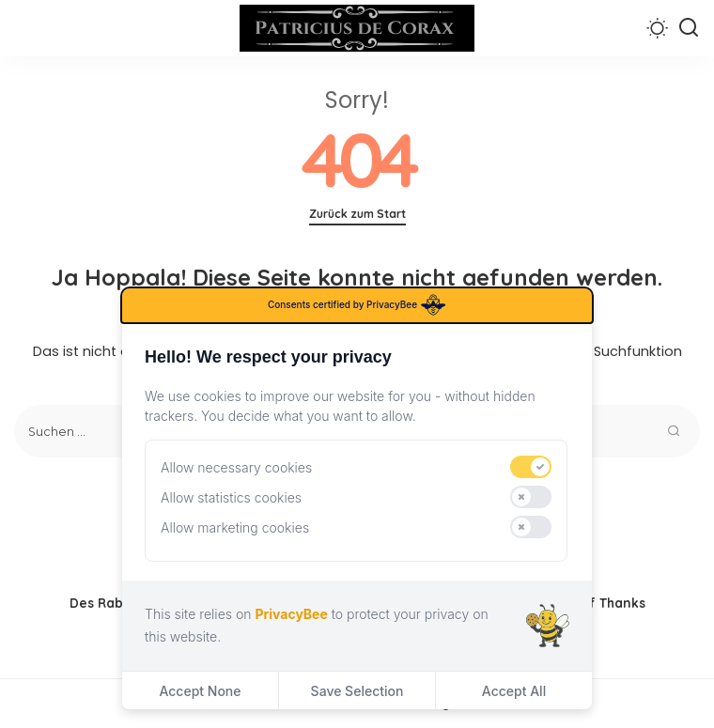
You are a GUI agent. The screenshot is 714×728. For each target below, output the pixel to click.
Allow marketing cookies (235, 527)
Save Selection (357, 691)
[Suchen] (689, 28)
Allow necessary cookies (236, 467)
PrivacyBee (291, 614)
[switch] (531, 467)
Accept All (514, 691)
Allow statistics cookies (231, 497)
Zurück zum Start (357, 214)
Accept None (200, 691)
